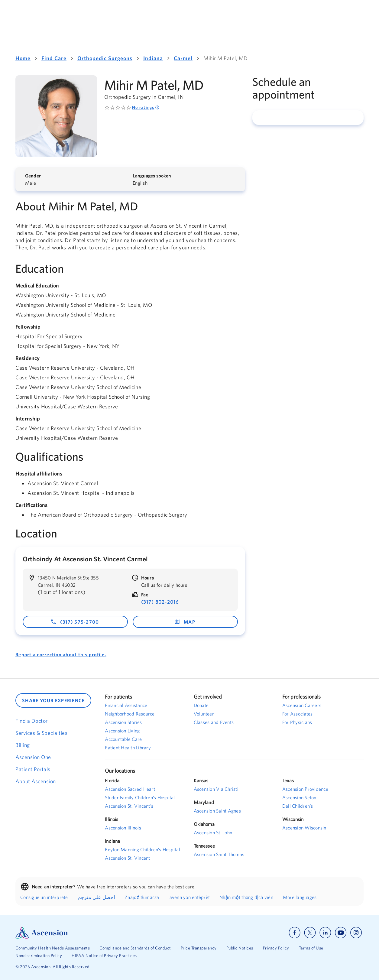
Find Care (54, 58)
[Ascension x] (310, 933)
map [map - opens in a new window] (185, 622)
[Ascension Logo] (102, 933)
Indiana (153, 58)
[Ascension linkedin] (325, 933)
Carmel (183, 58)
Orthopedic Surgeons (105, 58)
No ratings (146, 107)
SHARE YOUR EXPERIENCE (53, 700)
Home (23, 58)
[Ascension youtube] (341, 933)
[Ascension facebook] (295, 933)
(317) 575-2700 (75, 622)
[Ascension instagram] (356, 933)
